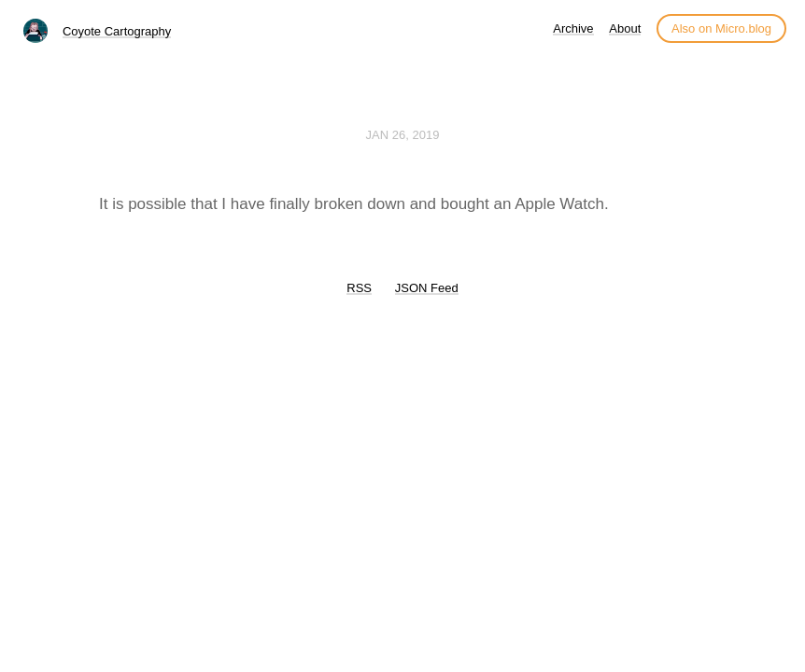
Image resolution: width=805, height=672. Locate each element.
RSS (359, 288)
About (625, 28)
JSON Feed (427, 288)
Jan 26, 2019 (403, 135)
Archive (573, 28)
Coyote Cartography (117, 31)
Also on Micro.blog (721, 28)
